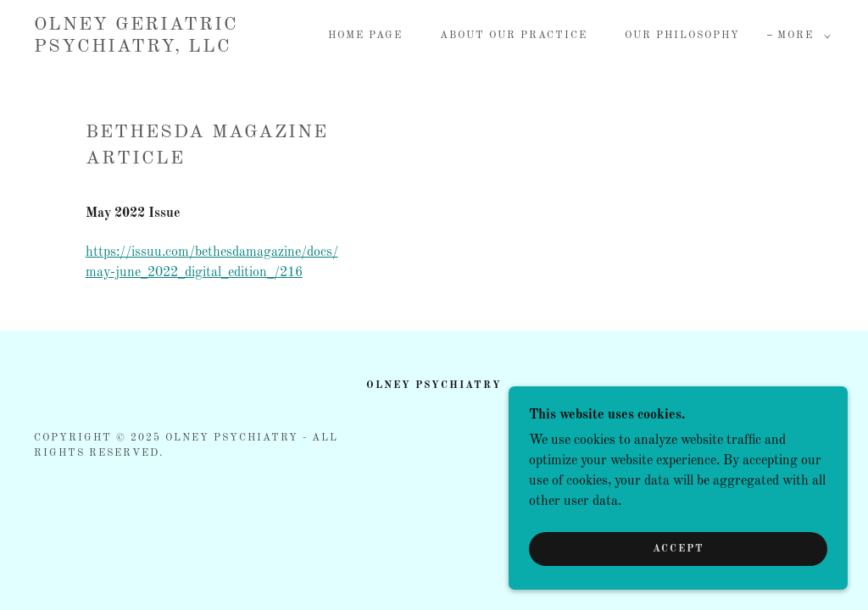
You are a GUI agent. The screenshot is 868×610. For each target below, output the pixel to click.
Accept (679, 572)
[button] (801, 36)
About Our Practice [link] (514, 36)
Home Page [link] (365, 36)
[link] (140, 48)
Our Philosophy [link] (682, 36)
